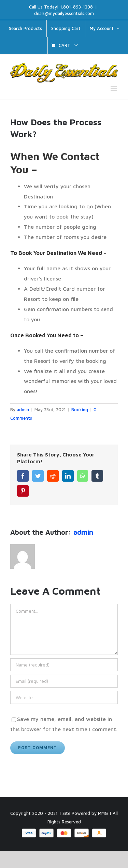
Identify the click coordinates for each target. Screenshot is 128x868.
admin (23, 409)
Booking (80, 409)
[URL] (64, 697)
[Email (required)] (64, 681)
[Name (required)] (64, 665)
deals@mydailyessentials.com (64, 13)
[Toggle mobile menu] (114, 89)
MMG (103, 813)
